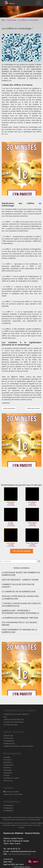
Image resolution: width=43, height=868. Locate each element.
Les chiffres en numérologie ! (28, 20)
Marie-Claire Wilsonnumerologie (32, 538)
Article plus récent (33, 408)
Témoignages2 (8, 808)
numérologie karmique (17, 97)
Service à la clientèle (11, 792)
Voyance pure (8, 781)
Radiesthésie (8, 773)
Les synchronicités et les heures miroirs (19, 624)
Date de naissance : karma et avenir (20, 580)
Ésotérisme (7, 768)
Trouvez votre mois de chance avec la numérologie (20, 598)
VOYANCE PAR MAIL (11, 725)
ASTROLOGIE (8, 738)
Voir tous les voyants (22, 551)
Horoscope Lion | (22, 820)
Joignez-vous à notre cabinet (13, 794)
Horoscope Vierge (34, 820)
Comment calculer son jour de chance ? (18, 586)
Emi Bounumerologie (11, 517)
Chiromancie (8, 760)
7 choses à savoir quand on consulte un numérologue (21, 605)
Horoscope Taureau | (20, 817)
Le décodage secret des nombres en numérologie (21, 574)
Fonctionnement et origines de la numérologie (19, 631)
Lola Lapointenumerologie (11, 538)
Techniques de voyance (11, 778)
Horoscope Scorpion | (21, 823)
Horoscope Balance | (7, 823)
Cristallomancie (9, 765)
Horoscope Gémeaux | (35, 817)
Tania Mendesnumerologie (32, 497)
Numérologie (12, 20)
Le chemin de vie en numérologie (19, 592)
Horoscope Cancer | (9, 820)
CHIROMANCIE (9, 741)
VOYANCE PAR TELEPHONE (13, 722)
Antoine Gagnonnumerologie (32, 517)
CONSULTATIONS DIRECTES (14, 720)
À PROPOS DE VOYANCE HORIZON (16, 714)
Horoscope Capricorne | (11, 825)
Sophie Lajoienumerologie (11, 497)
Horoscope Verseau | (26, 825)
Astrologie (7, 757)
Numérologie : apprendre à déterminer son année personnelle (20, 612)
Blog (3, 20)
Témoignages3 (8, 810)
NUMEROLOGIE (9, 744)
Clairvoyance (8, 762)
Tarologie (6, 775)
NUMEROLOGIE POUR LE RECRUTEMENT (18, 746)
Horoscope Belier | (7, 817)
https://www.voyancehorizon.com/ (20, 854)
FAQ (5, 717)
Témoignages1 (8, 805)
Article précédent (9, 408)
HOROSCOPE (8, 736)
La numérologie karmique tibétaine (20, 618)
